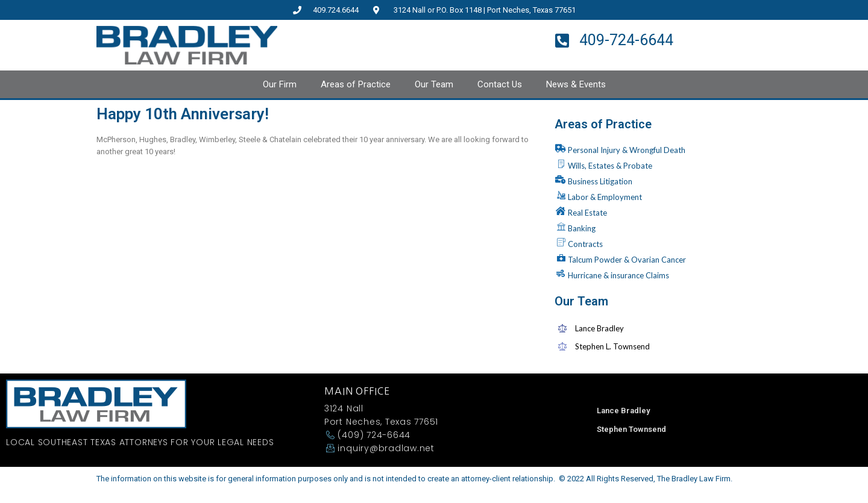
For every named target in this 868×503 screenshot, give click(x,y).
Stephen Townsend (631, 429)
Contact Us (500, 84)
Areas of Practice (356, 84)
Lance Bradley (623, 411)
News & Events (576, 84)
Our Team (434, 84)
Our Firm (280, 84)
